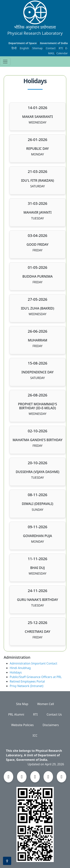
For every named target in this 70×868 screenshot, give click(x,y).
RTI (61, 48)
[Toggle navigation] (5, 62)
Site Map (22, 704)
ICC (35, 735)
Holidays (16, 672)
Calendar (62, 53)
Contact (51, 48)
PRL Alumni (16, 714)
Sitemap (38, 48)
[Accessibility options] (7, 861)
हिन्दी (14, 48)
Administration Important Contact (33, 663)
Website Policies (22, 725)
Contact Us (54, 714)
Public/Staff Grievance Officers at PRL (36, 677)
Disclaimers (51, 725)
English (24, 48)
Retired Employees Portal (27, 681)
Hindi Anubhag (20, 668)
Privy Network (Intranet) (27, 686)
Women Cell (46, 704)
